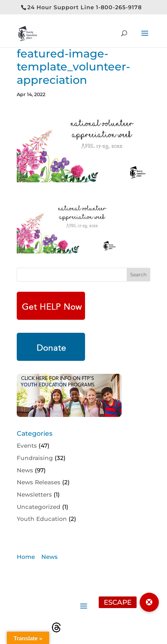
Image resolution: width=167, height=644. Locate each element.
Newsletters (34, 495)
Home (26, 557)
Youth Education (42, 519)
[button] (149, 602)
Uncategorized (39, 507)
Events (27, 446)
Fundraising (35, 458)
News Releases (39, 482)
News (25, 470)
